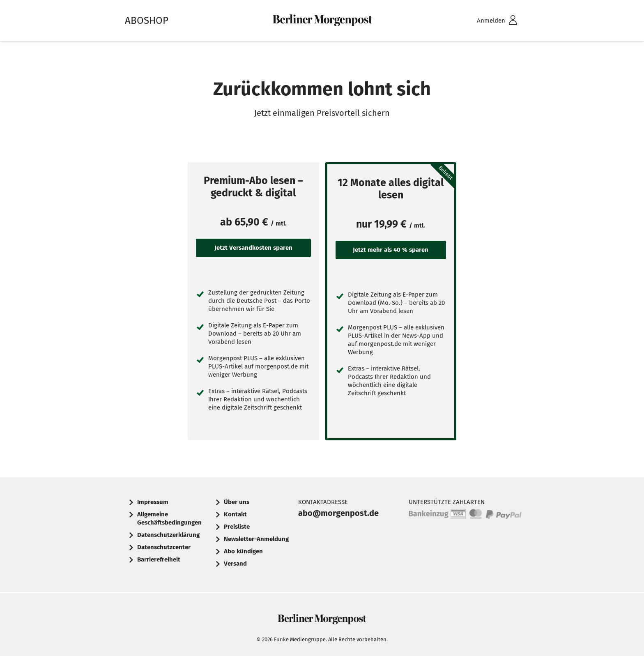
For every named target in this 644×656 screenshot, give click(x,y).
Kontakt (235, 514)
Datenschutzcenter (164, 547)
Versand (235, 564)
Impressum (153, 502)
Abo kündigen (243, 551)
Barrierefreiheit (159, 559)
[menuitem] (486, 21)
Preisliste (237, 527)
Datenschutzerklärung (168, 535)
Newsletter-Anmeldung (256, 539)
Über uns (237, 502)
